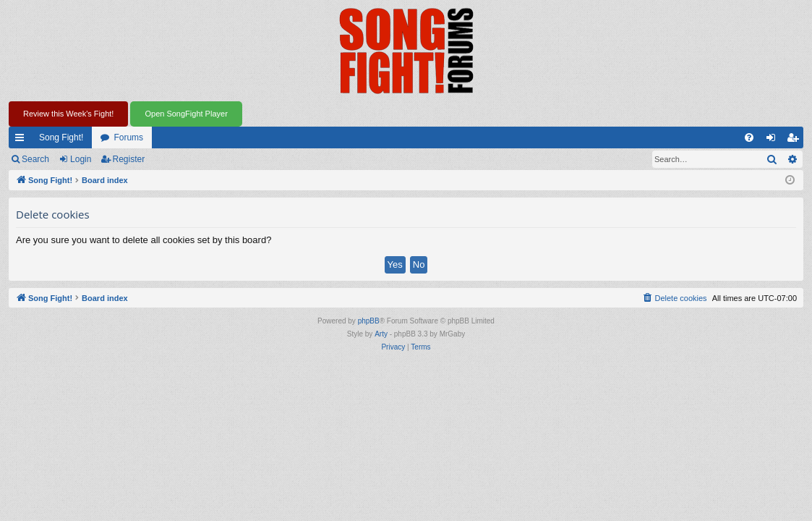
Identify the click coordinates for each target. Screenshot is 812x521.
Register (129, 159)
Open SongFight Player (186, 114)
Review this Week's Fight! (68, 114)
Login (81, 159)
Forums (128, 137)
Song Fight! (61, 137)
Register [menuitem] (796, 140)
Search (35, 159)
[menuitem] (749, 137)
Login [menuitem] (774, 140)
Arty (381, 334)
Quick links (22, 140)
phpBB (369, 321)
